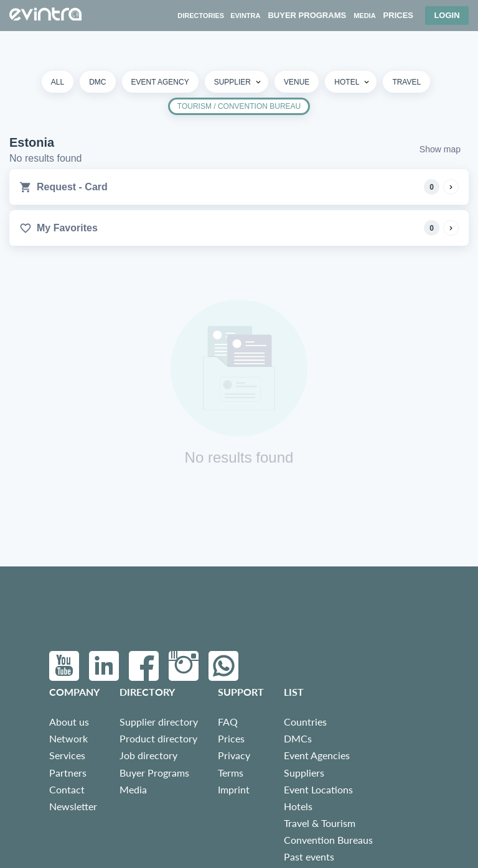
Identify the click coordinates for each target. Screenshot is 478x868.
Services (67, 755)
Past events (309, 856)
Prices (231, 738)
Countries (305, 722)
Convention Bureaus (328, 840)
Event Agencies (317, 755)
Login (447, 15)
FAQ (228, 722)
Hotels (298, 806)
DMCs (298, 738)
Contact (67, 789)
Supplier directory (159, 722)
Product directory (158, 738)
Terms (231, 773)
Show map (440, 149)
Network (68, 738)
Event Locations (318, 789)
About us (69, 722)
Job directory (148, 755)
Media (133, 789)
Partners (68, 773)
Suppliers (304, 773)
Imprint (234, 789)
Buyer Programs (154, 773)
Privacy (234, 755)
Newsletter (73, 806)
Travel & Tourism (320, 823)
